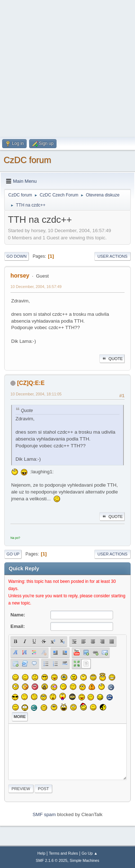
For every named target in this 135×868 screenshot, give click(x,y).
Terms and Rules (64, 853)
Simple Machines (85, 860)
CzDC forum (27, 160)
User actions (112, 256)
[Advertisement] (67, 68)
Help (41, 853)
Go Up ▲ (89, 853)
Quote (112, 359)
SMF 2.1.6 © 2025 (51, 860)
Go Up (13, 554)
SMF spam (44, 814)
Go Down (17, 256)
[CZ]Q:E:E (31, 383)
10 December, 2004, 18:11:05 (36, 394)
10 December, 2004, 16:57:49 (36, 287)
